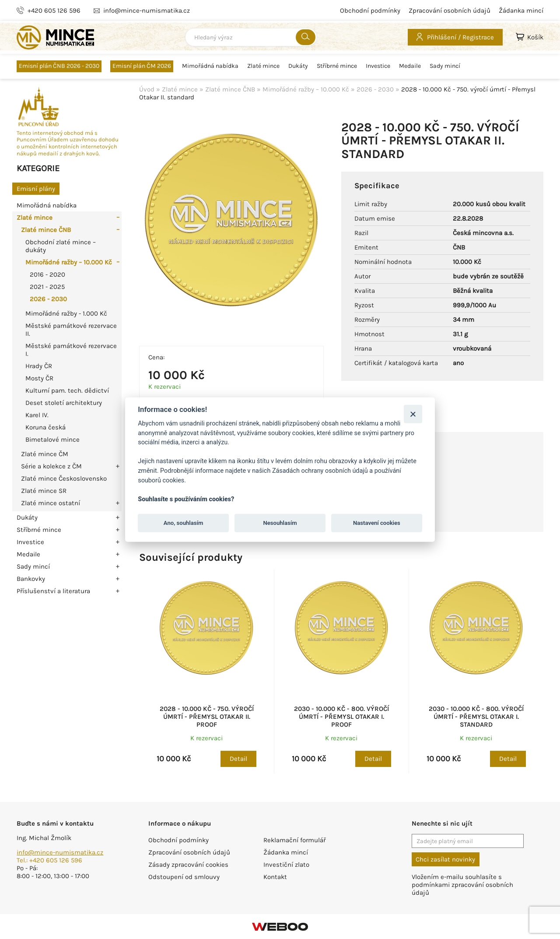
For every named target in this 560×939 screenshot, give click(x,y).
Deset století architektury (64, 403)
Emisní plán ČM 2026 (142, 66)
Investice (378, 66)
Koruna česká (45, 427)
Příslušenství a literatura (53, 591)
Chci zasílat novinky (445, 859)
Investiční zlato (286, 865)
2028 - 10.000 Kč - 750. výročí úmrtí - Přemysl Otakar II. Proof (207, 717)
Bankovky (31, 579)
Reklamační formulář (294, 840)
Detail (238, 759)
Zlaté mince (263, 66)
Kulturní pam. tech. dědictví (67, 390)
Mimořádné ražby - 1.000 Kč (66, 313)
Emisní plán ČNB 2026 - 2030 (59, 66)
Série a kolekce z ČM (51, 466)
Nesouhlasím (280, 523)
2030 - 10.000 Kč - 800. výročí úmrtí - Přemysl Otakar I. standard (476, 717)
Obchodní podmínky (370, 11)
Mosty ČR (39, 378)
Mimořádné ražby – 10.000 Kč (69, 262)
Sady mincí (445, 66)
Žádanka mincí (521, 11)
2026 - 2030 (48, 299)
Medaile (410, 66)
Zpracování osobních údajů (450, 11)
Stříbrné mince (337, 66)
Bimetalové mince (52, 440)
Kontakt (275, 877)
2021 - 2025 (47, 287)
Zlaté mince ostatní (51, 503)
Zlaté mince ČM (45, 454)
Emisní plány (36, 189)
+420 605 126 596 (54, 11)
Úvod (147, 89)
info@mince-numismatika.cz (60, 852)
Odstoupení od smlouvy (184, 877)
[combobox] (251, 37)
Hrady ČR (39, 366)
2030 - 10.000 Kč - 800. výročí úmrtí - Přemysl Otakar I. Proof (341, 717)
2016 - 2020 (47, 274)
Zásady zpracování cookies (188, 865)
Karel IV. (37, 415)
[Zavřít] (413, 414)
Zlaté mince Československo (64, 478)
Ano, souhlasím (184, 523)
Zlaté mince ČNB (46, 230)
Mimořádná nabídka (210, 66)
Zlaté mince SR (44, 491)
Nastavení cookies (377, 523)
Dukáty (298, 66)
